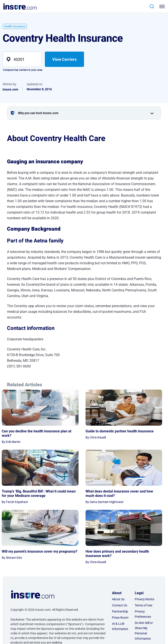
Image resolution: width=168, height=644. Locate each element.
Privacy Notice (144, 554)
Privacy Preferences (143, 569)
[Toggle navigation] (161, 6)
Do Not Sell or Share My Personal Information (144, 586)
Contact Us (120, 560)
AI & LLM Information (120, 581)
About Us (118, 554)
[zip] (22, 59)
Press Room (120, 573)
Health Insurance (15, 26)
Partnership (120, 566)
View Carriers (64, 59)
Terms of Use (143, 560)
